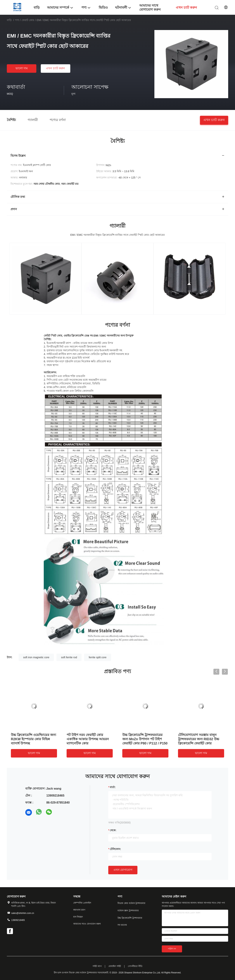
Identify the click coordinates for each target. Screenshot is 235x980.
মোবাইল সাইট (115, 966)
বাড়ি (9, 20)
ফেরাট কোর (28, 20)
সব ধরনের (122, 925)
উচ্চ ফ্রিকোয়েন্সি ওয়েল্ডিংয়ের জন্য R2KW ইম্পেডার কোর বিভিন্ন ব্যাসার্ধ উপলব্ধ (33, 739)
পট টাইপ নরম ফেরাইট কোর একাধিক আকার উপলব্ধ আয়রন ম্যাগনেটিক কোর (88, 739)
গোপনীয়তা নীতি (135, 966)
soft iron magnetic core (36, 657)
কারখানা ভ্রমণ (79, 910)
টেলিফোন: (115, 849)
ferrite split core (98, 657)
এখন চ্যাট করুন (55, 68)
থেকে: (113, 830)
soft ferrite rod (69, 657)
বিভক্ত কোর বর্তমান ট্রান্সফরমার (131, 903)
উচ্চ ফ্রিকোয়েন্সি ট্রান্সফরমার (130, 918)
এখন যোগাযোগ (123, 870)
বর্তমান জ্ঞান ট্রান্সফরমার (128, 911)
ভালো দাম (22, 68)
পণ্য (17, 20)
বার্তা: (113, 787)
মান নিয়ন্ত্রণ (78, 917)
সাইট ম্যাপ (97, 966)
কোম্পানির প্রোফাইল (82, 903)
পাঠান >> (172, 949)
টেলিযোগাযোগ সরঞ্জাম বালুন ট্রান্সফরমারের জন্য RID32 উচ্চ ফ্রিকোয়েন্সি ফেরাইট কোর (199, 739)
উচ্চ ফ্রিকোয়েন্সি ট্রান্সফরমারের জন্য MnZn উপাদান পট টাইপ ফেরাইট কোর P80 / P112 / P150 (145, 739)
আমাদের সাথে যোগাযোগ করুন (87, 924)
